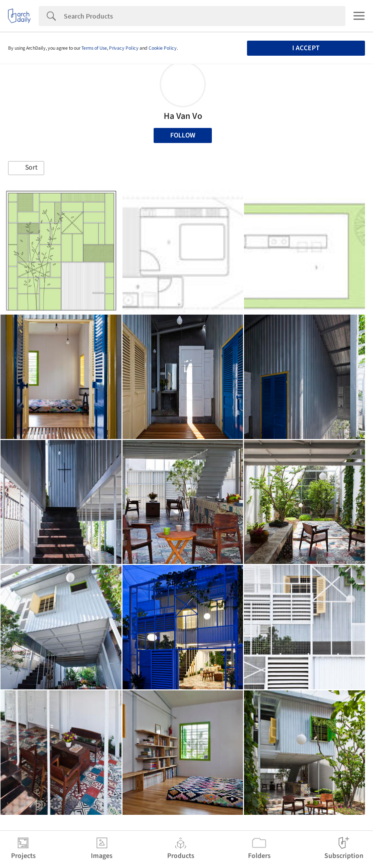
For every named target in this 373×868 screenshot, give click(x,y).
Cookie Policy (163, 48)
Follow (183, 135)
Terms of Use (94, 48)
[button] (26, 168)
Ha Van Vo (183, 116)
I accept (306, 48)
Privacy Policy (124, 48)
